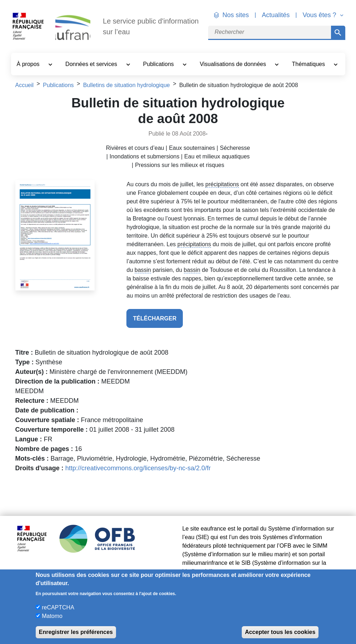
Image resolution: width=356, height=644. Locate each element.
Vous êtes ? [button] (320, 15)
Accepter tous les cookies (280, 632)
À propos (29, 64)
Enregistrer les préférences (76, 632)
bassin (143, 270)
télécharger (155, 318)
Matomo (52, 616)
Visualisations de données (234, 64)
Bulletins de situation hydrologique (127, 85)
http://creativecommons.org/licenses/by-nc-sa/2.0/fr (138, 468)
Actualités (276, 15)
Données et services (92, 64)
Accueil (25, 85)
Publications (159, 64)
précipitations (222, 184)
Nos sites (236, 15)
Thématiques (309, 64)
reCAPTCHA (58, 607)
